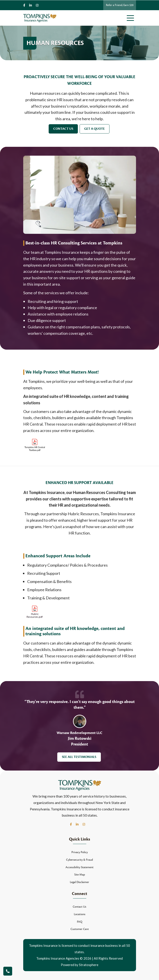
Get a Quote (95, 129)
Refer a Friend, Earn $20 (120, 5)
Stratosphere (89, 965)
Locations (80, 914)
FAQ (80, 922)
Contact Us (63, 129)
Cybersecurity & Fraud (79, 860)
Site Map (80, 875)
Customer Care (80, 929)
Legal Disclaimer (79, 882)
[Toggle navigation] (131, 18)
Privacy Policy (80, 852)
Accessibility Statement (79, 867)
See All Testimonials (79, 757)
